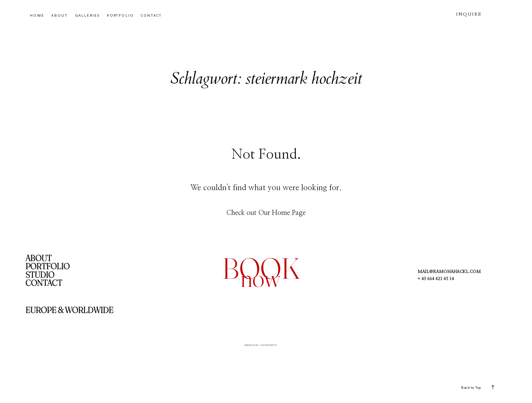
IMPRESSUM (242, 348)
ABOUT (60, 15)
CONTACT (151, 15)
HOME (37, 15)
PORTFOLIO (120, 15)
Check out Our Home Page (266, 213)
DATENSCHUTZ (276, 348)
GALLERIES (88, 15)
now (260, 278)
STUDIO (40, 275)
